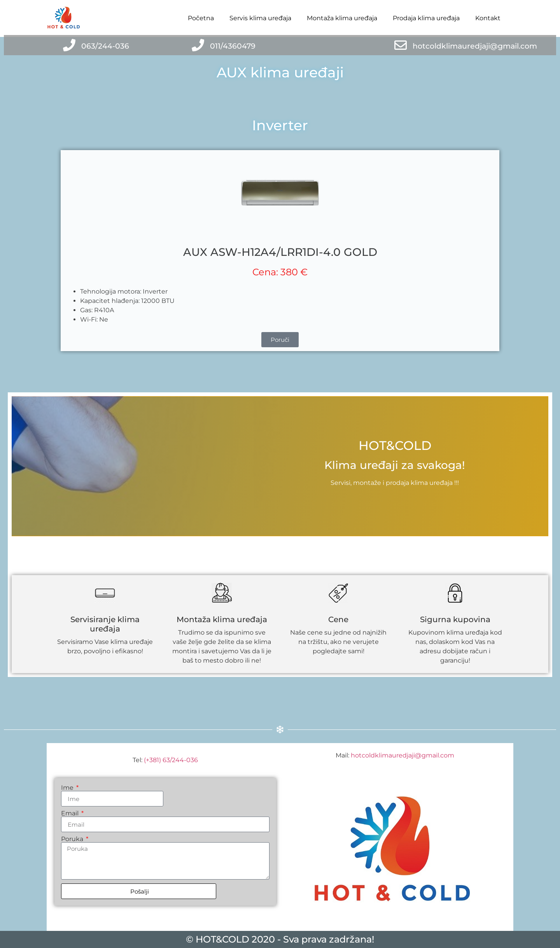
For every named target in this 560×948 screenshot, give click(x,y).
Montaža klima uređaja (342, 18)
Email (71, 813)
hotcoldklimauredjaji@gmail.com (475, 46)
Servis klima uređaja (260, 18)
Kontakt (488, 18)
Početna (201, 18)
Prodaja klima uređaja (426, 18)
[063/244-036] (69, 45)
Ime (68, 788)
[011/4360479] (198, 45)
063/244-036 (105, 46)
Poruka (73, 839)
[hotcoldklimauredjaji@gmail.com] (401, 45)
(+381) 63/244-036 (171, 760)
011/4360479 (233, 46)
